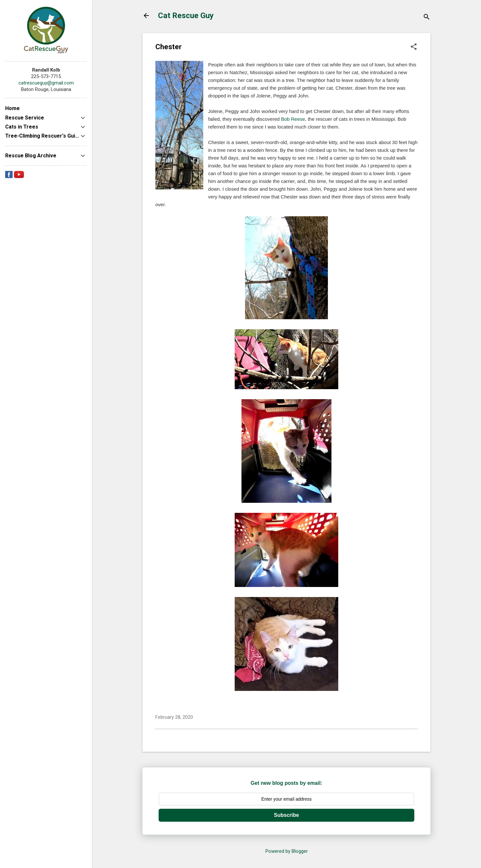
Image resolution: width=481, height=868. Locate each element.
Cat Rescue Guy (186, 16)
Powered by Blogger (287, 851)
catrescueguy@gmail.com (46, 83)
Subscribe (286, 815)
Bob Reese (293, 119)
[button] (414, 47)
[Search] (427, 18)
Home (12, 108)
